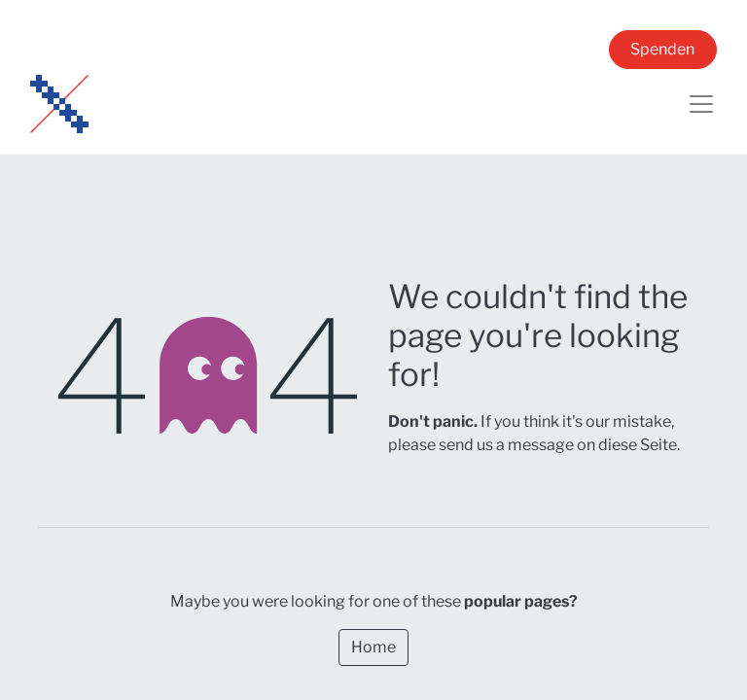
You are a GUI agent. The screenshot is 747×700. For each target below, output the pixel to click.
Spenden (662, 49)
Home (373, 647)
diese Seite (638, 445)
